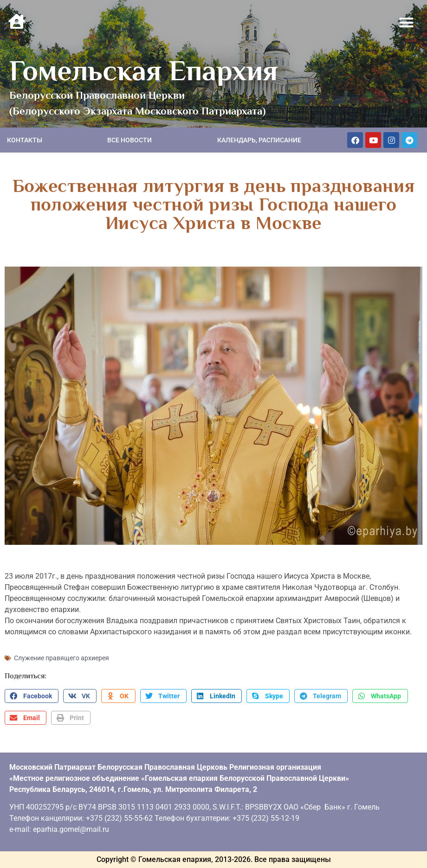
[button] (407, 23)
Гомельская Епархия (144, 70)
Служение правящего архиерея (61, 658)
